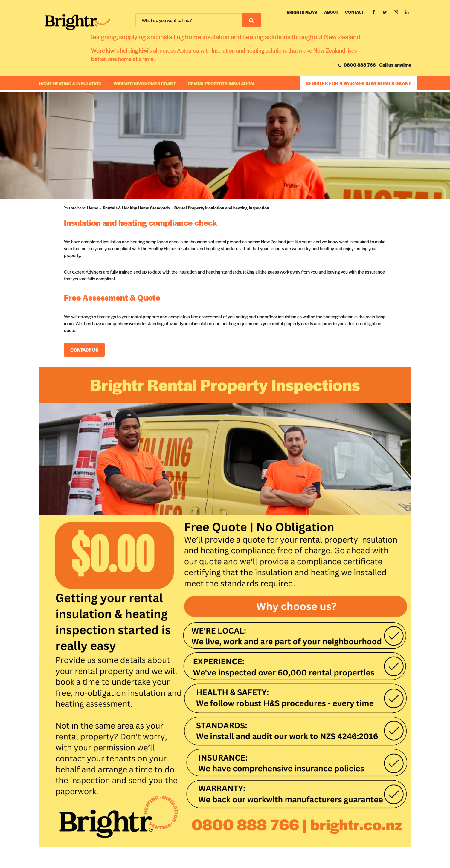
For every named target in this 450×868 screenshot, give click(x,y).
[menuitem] (95, 208)
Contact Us (84, 350)
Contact (354, 12)
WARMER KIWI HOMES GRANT (145, 83)
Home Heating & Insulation (70, 83)
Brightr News (302, 12)
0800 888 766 (357, 65)
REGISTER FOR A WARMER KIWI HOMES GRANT (358, 83)
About (331, 12)
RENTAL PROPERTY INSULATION (221, 83)
